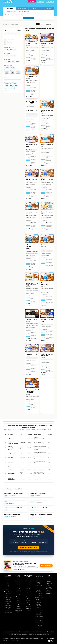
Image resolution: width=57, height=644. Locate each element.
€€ (8, 50)
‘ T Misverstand (46, 145)
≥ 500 (13, 62)
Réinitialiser (19, 30)
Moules (53, 149)
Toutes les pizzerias (39, 618)
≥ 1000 (18, 62)
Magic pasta (11, 438)
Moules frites (8, 602)
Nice (29, 611)
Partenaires (49, 583)
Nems (34, 116)
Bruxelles (18, 583)
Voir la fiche (29, 63)
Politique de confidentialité (9, 639)
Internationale (47, 216)
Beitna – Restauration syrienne (11, 448)
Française (7, 68)
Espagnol (43, 47)
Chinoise (12, 73)
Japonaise (7, 70)
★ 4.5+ (14, 56)
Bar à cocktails (48, 47)
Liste (38, 24)
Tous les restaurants (39, 616)
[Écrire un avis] (32, 1)
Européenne (31, 183)
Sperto (9, 466)
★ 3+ (6, 56)
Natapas (44, 44)
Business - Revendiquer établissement (49, 592)
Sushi (15, 83)
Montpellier (18, 609)
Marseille (18, 595)
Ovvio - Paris (39, 596)
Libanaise (18, 73)
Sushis (8, 588)
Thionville (18, 589)
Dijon (18, 605)
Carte (42, 24)
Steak (27, 325)
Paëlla (8, 586)
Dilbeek (28, 45)
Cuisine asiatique (29, 114)
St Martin (29, 320)
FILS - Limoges (39, 594)
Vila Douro (29, 354)
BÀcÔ (43, 179)
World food (52, 216)
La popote (10, 462)
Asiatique (49, 183)
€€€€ (15, 50)
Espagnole (43, 251)
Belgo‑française (44, 149)
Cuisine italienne (29, 288)
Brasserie (49, 149)
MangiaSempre (12, 453)
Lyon (18, 593)
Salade (6, 86)
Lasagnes (8, 600)
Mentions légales (39, 639)
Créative (47, 115)
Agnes (28, 44)
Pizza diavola (8, 578)
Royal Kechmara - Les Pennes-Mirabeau (39, 582)
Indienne (7, 73)
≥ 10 (6, 62)
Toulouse (18, 597)
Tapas (8, 604)
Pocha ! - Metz (39, 579)
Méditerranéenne (35, 252)
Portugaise (28, 358)
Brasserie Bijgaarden (45, 284)
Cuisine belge (36, 323)
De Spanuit (29, 212)
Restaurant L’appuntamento (31, 284)
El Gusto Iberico (44, 246)
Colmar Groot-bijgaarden (46, 355)
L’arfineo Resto (30, 77)
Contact (49, 581)
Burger (17, 70)
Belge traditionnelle (29, 396)
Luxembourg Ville (18, 581)
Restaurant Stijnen (29, 145)
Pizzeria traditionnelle (36, 288)
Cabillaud (33, 325)
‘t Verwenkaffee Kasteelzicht (30, 391)
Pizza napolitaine (29, 290)
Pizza (12, 70)
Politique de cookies (20, 639)
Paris (18, 579)
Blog (49, 585)
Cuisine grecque (29, 252)
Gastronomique (36, 150)
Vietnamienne (44, 183)
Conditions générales (30, 639)
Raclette (8, 596)
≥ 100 (9, 62)
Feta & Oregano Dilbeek (28, 247)
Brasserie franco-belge (30, 323)
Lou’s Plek (44, 212)
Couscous (8, 580)
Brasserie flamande (48, 325)
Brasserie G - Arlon (39, 598)
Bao (27, 116)
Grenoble (18, 601)
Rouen (18, 603)
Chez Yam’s (11, 458)
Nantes (18, 599)
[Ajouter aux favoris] (37, 35)
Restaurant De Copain (46, 111)
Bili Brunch (11, 469)
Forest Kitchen (11, 474)
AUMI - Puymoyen (39, 611)
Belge (27, 47)
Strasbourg (18, 591)
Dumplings (30, 116)
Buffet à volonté (47, 359)
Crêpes (8, 590)
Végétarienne (8, 75)
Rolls (37, 116)
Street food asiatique (36, 114)
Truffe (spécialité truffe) (37, 80)
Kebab (6, 88)
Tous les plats (8, 606)
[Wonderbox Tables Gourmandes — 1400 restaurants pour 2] (7, 566)
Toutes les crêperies (39, 620)
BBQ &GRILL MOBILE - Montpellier (39, 601)
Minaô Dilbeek (30, 110)
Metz (18, 587)
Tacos (16, 86)
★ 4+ (10, 56)
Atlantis (28, 179)
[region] (28, 457)
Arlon (18, 585)
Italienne (13, 68)
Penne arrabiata (35, 290)
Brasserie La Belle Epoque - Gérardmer (39, 590)
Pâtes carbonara (8, 592)
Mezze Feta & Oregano (30, 254)
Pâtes (11, 86)
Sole (30, 325)
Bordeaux (18, 607)
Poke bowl (12, 88)
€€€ (11, 50)
